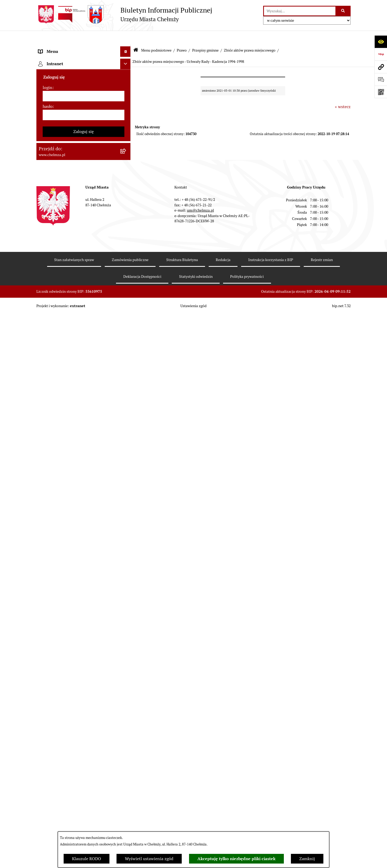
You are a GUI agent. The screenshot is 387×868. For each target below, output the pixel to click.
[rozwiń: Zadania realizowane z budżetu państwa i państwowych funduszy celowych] (127, 636)
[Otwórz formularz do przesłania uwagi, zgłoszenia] (381, 79)
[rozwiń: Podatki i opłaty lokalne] (127, 339)
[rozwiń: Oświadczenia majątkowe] (127, 415)
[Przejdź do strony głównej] (124, 14)
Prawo (182, 36)
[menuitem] (84, 62)
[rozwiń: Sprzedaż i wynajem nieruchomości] (127, 270)
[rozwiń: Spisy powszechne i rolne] (127, 662)
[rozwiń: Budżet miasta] (127, 284)
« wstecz (343, 93)
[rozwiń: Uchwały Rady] (127, 201)
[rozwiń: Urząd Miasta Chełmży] (127, 104)
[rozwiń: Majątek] (127, 312)
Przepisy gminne (205, 36)
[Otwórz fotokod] (381, 92)
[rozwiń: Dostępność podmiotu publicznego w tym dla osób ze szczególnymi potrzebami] (127, 568)
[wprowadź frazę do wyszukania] (300, 11)
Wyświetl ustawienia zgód (149, 859)
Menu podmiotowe (156, 36)
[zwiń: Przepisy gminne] (127, 187)
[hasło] (84, 822)
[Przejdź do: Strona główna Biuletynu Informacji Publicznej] (136, 37)
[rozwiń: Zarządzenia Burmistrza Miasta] (127, 215)
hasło (48, 814)
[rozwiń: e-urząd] (127, 117)
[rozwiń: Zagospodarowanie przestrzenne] (127, 457)
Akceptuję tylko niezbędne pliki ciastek (236, 859)
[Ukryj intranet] (125, 771)
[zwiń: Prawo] (127, 145)
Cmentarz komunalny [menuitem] (59, 759)
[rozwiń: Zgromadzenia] (127, 512)
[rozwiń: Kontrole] (127, 443)
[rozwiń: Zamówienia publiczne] (127, 256)
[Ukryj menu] (125, 38)
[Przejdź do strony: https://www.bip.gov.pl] (381, 54)
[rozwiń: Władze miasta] (127, 90)
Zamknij (307, 859)
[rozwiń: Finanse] (127, 326)
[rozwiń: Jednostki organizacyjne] (127, 242)
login (48, 795)
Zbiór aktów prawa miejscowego (250, 36)
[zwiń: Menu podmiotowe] (127, 48)
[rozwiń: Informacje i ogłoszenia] (127, 429)
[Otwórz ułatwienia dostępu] (381, 42)
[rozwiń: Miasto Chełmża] (127, 76)
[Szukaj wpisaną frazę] (343, 11)
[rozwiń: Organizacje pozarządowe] (127, 381)
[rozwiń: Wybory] (127, 353)
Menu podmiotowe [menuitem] (56, 48)
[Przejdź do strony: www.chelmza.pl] (381, 67)
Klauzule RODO (87, 859)
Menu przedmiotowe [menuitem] (58, 738)
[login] (84, 803)
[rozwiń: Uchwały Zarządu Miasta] (127, 228)
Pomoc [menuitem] (45, 748)
